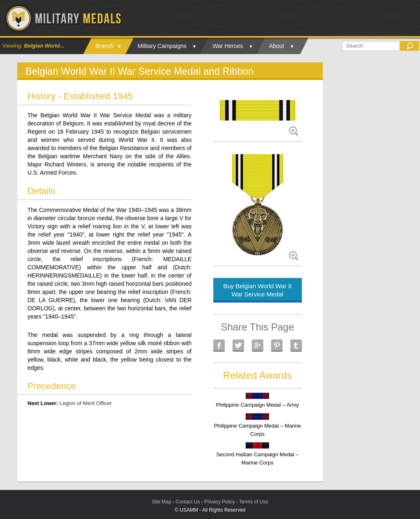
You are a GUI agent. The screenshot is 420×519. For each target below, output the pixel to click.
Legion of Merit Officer (86, 403)
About (277, 46)
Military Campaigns (162, 46)
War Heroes (228, 46)
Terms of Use (254, 502)
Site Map (161, 502)
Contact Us (188, 502)
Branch (105, 46)
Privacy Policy (220, 502)
